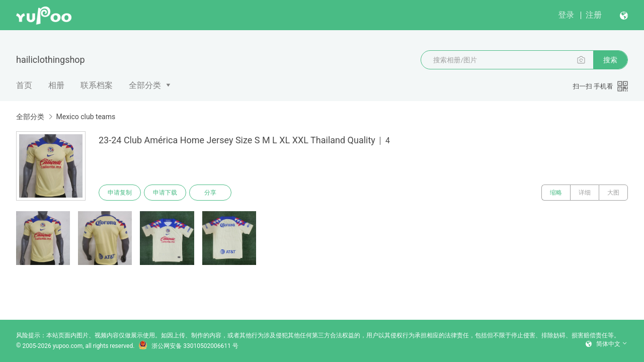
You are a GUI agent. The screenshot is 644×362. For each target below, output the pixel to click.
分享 (210, 193)
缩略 (556, 193)
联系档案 (97, 85)
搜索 (610, 60)
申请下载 (165, 193)
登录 (566, 15)
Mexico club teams (86, 117)
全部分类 (145, 85)
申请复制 (120, 193)
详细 (585, 193)
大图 (613, 193)
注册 (594, 15)
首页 (24, 85)
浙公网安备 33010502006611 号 (188, 346)
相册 (56, 85)
